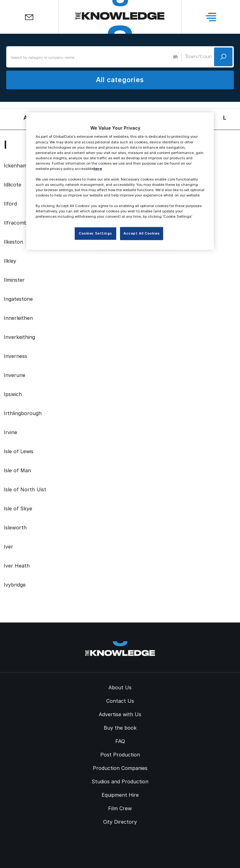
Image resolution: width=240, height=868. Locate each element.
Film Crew (120, 808)
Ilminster (14, 280)
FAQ (120, 741)
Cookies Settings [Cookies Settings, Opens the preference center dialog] (95, 233)
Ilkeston (13, 242)
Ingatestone (18, 299)
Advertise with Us (120, 714)
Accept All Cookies (142, 233)
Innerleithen (18, 318)
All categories (120, 80)
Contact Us (120, 701)
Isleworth (15, 528)
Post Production (120, 755)
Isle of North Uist (25, 489)
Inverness (15, 356)
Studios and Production (120, 781)
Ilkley (10, 261)
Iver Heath (17, 566)
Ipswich (13, 394)
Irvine (10, 432)
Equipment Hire (120, 795)
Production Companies (120, 768)
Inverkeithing (19, 337)
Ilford (10, 204)
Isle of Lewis (19, 451)
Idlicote (12, 185)
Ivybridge (15, 585)
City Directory (120, 822)
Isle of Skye (18, 508)
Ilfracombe (17, 223)
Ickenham (15, 166)
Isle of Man (17, 470)
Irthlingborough (23, 413)
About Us (120, 687)
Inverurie (15, 375)
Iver (8, 547)
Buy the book (120, 728)
